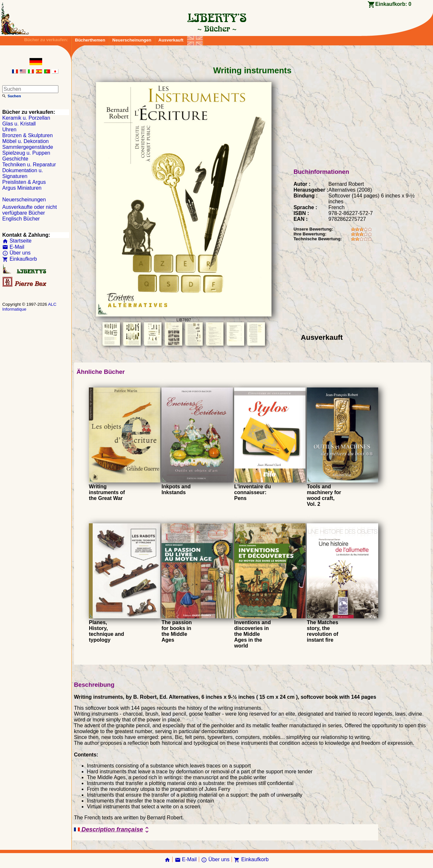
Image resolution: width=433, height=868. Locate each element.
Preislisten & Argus (24, 182)
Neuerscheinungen (132, 40)
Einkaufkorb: (393, 4)
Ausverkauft (171, 40)
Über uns (16, 253)
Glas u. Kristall (19, 124)
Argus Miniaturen (22, 188)
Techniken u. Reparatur (29, 165)
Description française (112, 830)
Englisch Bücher (21, 219)
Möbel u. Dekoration (25, 141)
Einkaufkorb (20, 259)
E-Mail (13, 247)
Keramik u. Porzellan (26, 118)
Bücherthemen (90, 40)
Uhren (9, 130)
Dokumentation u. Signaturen (23, 173)
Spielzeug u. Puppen (26, 153)
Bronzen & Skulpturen (28, 135)
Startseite (17, 241)
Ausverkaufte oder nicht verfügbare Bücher (30, 210)
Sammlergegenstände (28, 147)
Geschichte (15, 159)
